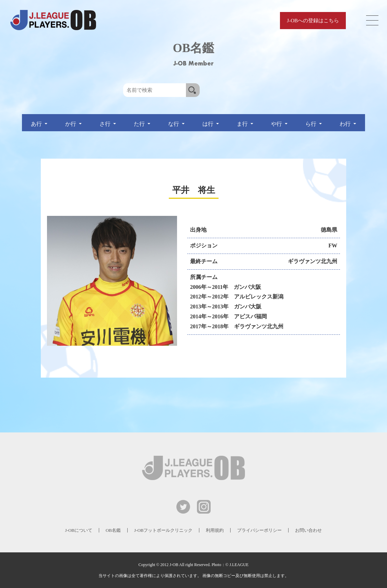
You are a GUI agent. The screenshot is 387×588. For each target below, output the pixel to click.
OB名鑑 (113, 530)
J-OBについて (79, 530)
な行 (174, 124)
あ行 (37, 124)
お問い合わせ (308, 530)
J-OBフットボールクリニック (163, 530)
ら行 (312, 124)
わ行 (346, 124)
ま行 (243, 124)
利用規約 (215, 530)
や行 (277, 124)
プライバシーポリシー (259, 530)
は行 (209, 124)
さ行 (106, 124)
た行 (140, 124)
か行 (71, 124)
